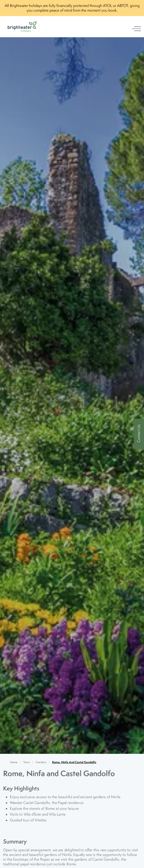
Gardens (41, 762)
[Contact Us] (139, 434)
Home (14, 762)
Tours (27, 762)
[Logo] (22, 27)
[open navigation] (136, 29)
